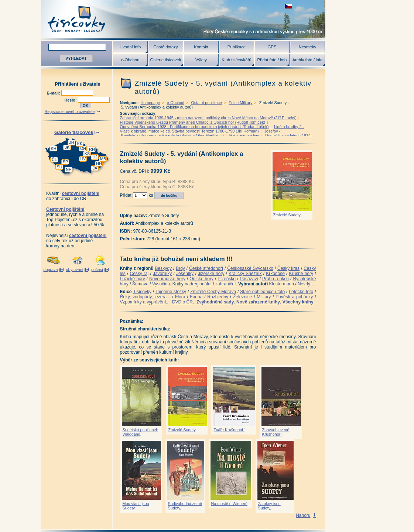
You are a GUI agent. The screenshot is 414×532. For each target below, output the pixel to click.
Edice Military (240, 103)
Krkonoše (275, 274)
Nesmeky (307, 47)
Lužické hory (133, 279)
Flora (180, 297)
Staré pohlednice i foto (262, 292)
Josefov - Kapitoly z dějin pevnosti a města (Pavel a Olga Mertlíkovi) (200, 133)
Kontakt (201, 47)
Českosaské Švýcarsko (250, 268)
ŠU (60, 167)
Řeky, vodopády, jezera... (145, 297)
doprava (50, 270)
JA (95, 168)
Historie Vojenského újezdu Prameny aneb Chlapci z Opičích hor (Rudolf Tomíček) (193, 122)
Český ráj (139, 274)
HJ (95, 157)
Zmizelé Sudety (287, 215)
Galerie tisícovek (165, 60)
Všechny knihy (298, 302)
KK (80, 144)
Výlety (201, 60)
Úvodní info (130, 47)
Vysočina (161, 284)
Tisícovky (142, 292)
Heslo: (71, 100)
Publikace (237, 47)
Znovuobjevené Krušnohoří (276, 432)
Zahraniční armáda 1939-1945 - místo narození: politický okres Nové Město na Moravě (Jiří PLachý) (208, 118)
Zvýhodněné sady (215, 302)
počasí (97, 270)
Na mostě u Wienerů (229, 504)
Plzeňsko (227, 279)
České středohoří (206, 268)
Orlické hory (201, 279)
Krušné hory (301, 274)
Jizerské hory (211, 274)
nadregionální (198, 284)
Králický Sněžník (245, 274)
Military (264, 297)
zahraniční (225, 284)
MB (103, 159)
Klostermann (282, 284)
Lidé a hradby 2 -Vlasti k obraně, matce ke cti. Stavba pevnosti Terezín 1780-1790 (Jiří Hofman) (212, 129)
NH (69, 169)
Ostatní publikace (206, 103)
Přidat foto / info (272, 60)
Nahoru (303, 515)
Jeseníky (185, 274)
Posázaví (249, 279)
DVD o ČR (182, 302)
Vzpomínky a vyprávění (143, 302)
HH (99, 164)
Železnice (242, 297)
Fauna (196, 297)
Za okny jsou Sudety (269, 506)
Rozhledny (218, 297)
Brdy (180, 268)
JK (67, 147)
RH (92, 149)
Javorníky (162, 274)
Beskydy (163, 268)
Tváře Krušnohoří (229, 430)
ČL (54, 159)
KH (54, 148)
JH (71, 143)
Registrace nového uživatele (70, 111)
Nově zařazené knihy (258, 302)
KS (87, 154)
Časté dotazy (165, 47)
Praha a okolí (276, 279)
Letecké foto (301, 292)
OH (83, 148)
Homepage (150, 103)
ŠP (65, 162)
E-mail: (54, 93)
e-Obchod (130, 60)
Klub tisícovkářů (236, 60)
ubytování (75, 270)
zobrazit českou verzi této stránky (288, 6)
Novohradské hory (167, 279)
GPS (272, 47)
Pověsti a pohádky (294, 297)
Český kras (288, 268)
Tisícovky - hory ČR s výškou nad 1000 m (183, 19)
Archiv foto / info (308, 60)
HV (83, 159)
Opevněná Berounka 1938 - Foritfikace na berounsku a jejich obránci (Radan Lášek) (194, 127)
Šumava (140, 284)
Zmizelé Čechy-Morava (213, 292)
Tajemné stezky (171, 292)
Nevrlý (304, 284)
